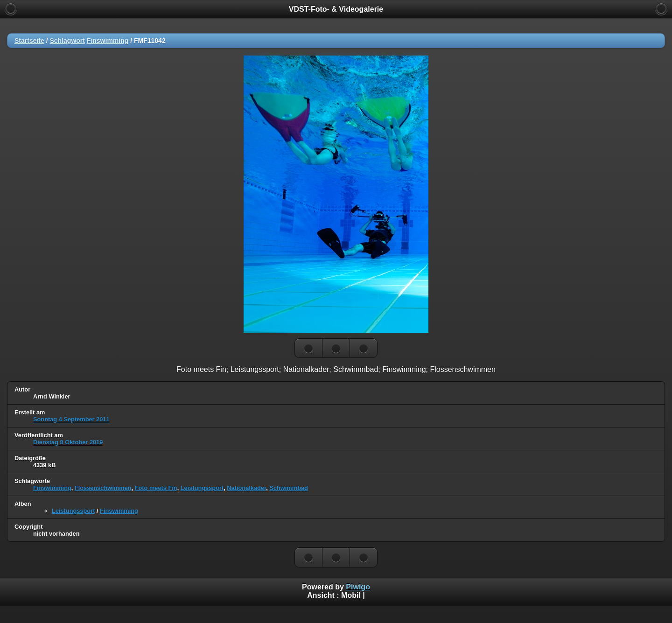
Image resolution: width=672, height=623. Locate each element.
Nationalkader (246, 488)
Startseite (29, 41)
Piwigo (358, 587)
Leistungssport (202, 488)
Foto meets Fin (156, 488)
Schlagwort (67, 41)
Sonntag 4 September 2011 (71, 419)
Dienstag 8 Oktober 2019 (68, 442)
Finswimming (108, 41)
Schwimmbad (289, 488)
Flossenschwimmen (103, 488)
